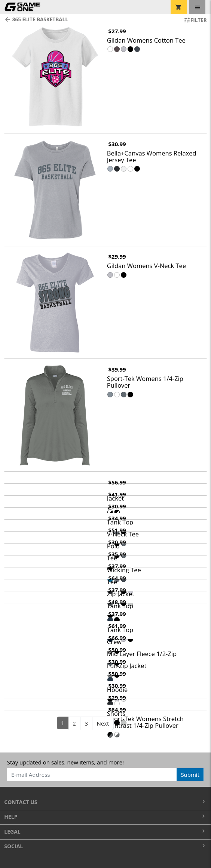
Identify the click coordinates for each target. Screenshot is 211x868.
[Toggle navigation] (197, 7)
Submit (190, 775)
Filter (195, 20)
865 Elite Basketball (36, 19)
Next (103, 723)
